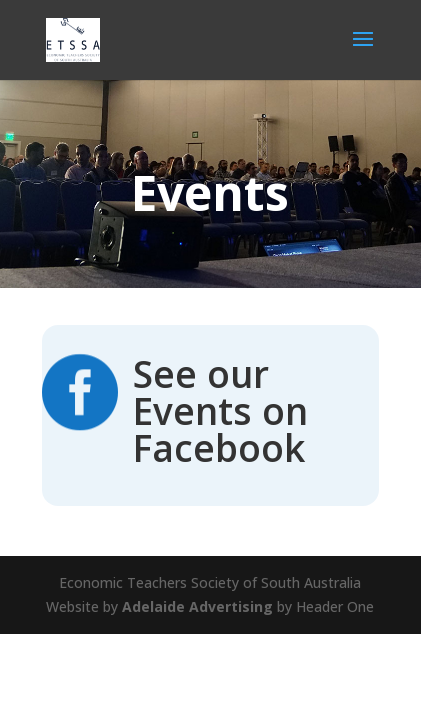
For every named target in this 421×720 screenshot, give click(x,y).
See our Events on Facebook (220, 410)
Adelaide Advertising (197, 606)
